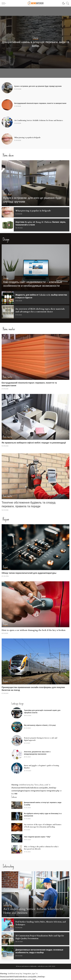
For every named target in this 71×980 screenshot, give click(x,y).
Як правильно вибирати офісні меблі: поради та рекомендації (34, 442)
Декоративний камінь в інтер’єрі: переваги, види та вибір (36, 44)
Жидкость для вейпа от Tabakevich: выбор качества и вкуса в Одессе (37, 296)
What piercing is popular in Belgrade (27, 138)
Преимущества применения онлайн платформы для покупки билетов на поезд (33, 688)
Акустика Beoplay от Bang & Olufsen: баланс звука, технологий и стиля (42, 223)
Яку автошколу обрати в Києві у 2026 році (40, 724)
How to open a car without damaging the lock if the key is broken (34, 629)
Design (6, 278)
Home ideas (7, 194)
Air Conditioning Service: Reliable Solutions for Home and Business (39, 120)
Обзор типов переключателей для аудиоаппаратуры (29, 572)
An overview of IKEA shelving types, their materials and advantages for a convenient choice (41, 310)
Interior (35, 38)
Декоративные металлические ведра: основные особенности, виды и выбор (40, 950)
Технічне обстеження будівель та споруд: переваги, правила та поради (29, 504)
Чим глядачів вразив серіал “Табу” (37, 836)
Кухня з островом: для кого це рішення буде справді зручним (38, 86)
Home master (8, 376)
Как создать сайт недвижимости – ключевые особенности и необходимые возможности (33, 284)
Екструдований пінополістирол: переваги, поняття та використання (40, 103)
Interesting (8, 904)
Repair (5, 566)
